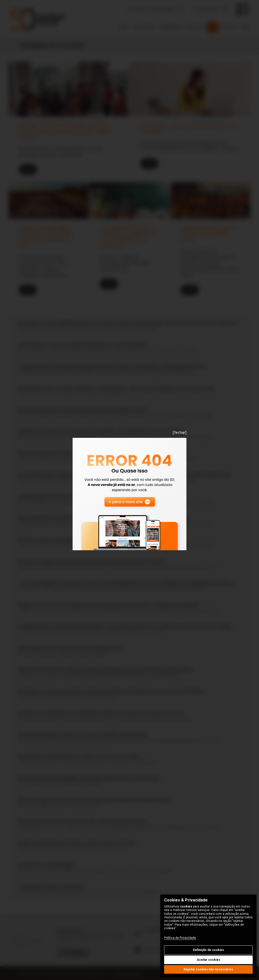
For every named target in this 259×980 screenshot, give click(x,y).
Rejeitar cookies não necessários (208, 969)
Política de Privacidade (180, 938)
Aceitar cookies (209, 960)
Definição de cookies (209, 950)
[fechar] (180, 433)
